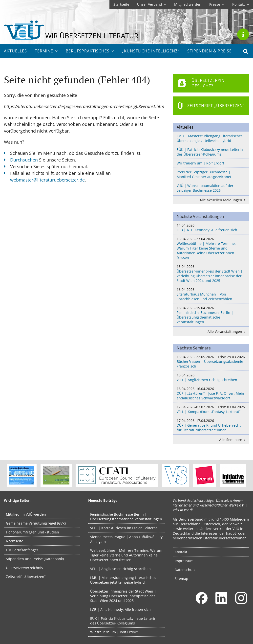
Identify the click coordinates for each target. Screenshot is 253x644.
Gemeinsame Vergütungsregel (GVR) (36, 523)
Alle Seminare (233, 440)
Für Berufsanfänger (22, 550)
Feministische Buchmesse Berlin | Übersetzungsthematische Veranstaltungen (211, 315)
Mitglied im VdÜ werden (26, 514)
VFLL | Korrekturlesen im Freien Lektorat (124, 528)
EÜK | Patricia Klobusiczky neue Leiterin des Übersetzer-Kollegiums (210, 152)
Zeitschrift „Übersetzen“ (26, 577)
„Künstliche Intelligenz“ (151, 51)
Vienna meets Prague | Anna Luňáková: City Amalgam (126, 539)
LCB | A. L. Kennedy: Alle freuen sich (211, 228)
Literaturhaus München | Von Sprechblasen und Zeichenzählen (211, 294)
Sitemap (181, 579)
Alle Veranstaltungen (227, 332)
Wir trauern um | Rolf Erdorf (200, 163)
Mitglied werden (188, 4)
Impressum (184, 561)
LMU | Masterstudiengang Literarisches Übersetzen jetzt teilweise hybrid (210, 138)
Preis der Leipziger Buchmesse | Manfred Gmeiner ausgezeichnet (204, 174)
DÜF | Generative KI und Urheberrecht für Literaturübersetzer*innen (211, 425)
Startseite (121, 4)
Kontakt (241, 4)
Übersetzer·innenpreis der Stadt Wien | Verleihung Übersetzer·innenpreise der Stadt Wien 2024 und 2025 (211, 274)
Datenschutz (185, 570)
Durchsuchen (24, 160)
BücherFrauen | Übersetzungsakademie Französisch (211, 361)
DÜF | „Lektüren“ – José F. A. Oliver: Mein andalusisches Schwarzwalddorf (211, 393)
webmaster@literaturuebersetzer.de (47, 180)
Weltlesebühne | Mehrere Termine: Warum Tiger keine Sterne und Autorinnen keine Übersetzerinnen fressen (211, 248)
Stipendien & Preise (210, 51)
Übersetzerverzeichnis (24, 568)
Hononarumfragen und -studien (32, 532)
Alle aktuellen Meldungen (223, 200)
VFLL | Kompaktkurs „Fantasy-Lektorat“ (211, 409)
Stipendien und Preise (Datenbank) (35, 559)
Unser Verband (152, 4)
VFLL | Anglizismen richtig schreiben (211, 377)
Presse (217, 4)
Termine (46, 51)
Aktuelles (15, 51)
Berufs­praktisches (90, 51)
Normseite (15, 541)
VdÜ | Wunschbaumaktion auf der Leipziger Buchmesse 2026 (205, 188)
